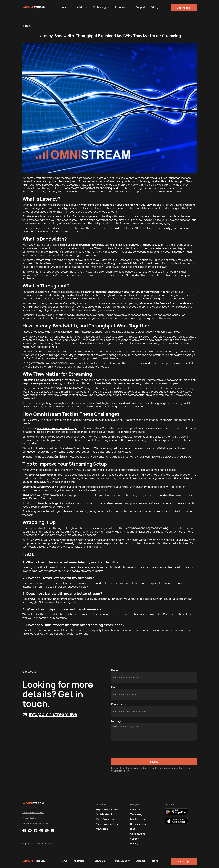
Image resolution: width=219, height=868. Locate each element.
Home (64, 7)
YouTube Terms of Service (35, 824)
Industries (79, 7)
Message (116, 721)
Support (140, 7)
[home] (40, 7)
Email (114, 687)
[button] (80, 7)
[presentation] (133, 749)
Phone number (120, 704)
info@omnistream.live (53, 714)
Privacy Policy (122, 771)
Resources (121, 7)
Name (115, 670)
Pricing (155, 7)
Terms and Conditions (33, 812)
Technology (100, 7)
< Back (26, 26)
